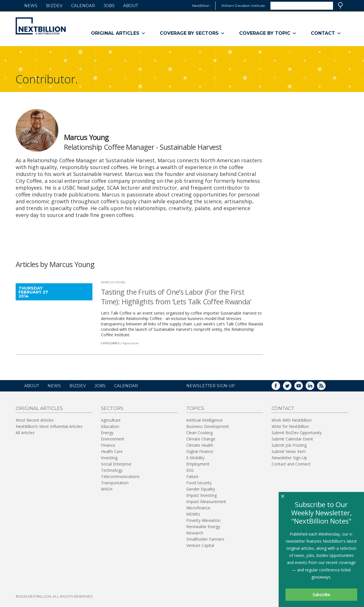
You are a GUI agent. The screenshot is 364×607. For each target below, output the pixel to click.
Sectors (112, 408)
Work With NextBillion (292, 420)
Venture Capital (200, 545)
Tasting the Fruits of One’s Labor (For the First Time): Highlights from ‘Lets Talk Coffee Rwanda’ (176, 297)
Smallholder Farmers (205, 539)
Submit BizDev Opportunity (297, 433)
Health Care (112, 451)
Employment (198, 464)
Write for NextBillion (290, 426)
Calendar (83, 6)
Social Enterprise (116, 464)
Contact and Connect (291, 464)
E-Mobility (195, 458)
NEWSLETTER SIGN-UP (211, 386)
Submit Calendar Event (292, 439)
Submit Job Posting (289, 445)
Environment (113, 439)
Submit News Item (289, 451)
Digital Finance (200, 451)
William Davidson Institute (243, 6)
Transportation (115, 483)
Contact (326, 33)
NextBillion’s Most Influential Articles (49, 426)
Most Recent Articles (35, 420)
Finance (108, 445)
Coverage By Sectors (192, 33)
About (131, 6)
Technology (112, 470)
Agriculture (131, 343)
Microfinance (198, 508)
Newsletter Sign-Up (289, 458)
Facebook (280, 388)
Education (110, 426)
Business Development (208, 426)
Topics (195, 408)
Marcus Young (113, 282)
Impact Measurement (206, 502)
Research (195, 533)
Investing (109, 458)
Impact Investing (201, 495)
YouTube (303, 388)
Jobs (109, 6)
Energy (107, 433)
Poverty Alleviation (203, 520)
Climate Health (200, 445)
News (31, 6)
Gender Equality (201, 489)
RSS (325, 388)
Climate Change (201, 439)
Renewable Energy (203, 527)
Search (340, 5)
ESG (190, 470)
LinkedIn (314, 388)
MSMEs (193, 514)
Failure (192, 476)
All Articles (25, 433)
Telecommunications (120, 476)
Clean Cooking (199, 433)
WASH (107, 489)
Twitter (291, 388)
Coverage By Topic (268, 33)
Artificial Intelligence (204, 420)
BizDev (54, 6)
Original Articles (118, 33)
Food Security (199, 483)
